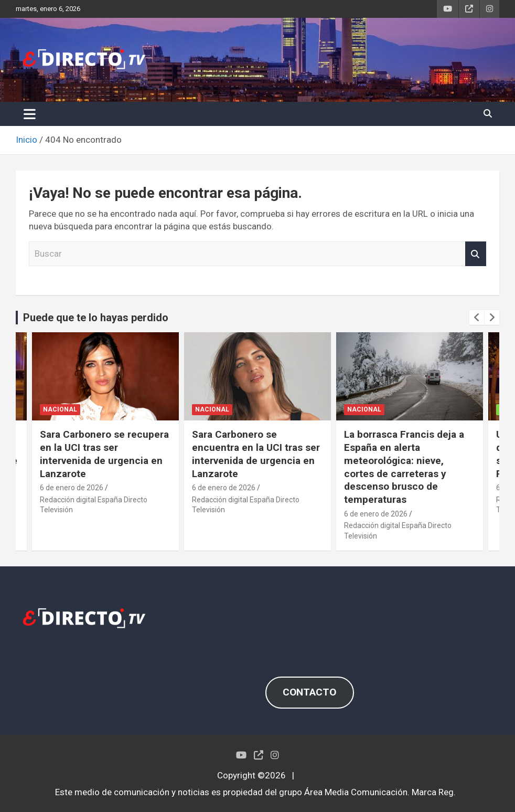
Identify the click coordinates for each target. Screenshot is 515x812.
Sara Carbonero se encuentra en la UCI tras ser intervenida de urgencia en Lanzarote (256, 454)
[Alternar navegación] (30, 114)
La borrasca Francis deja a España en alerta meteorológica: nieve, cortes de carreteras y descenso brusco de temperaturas (404, 467)
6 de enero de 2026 (72, 488)
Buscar (476, 254)
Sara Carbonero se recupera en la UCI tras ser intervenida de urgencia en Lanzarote (104, 454)
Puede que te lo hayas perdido (96, 318)
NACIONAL (60, 410)
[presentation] (477, 318)
